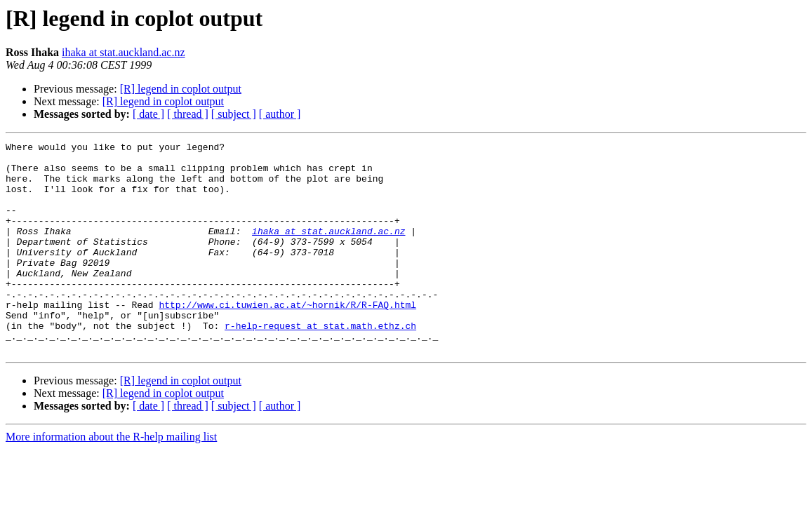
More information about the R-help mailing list (111, 479)
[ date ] (148, 114)
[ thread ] (188, 114)
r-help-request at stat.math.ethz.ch (320, 363)
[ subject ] (234, 114)
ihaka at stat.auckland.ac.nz (123, 52)
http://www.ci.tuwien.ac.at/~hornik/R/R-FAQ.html (287, 338)
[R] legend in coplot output (181, 89)
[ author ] (280, 114)
